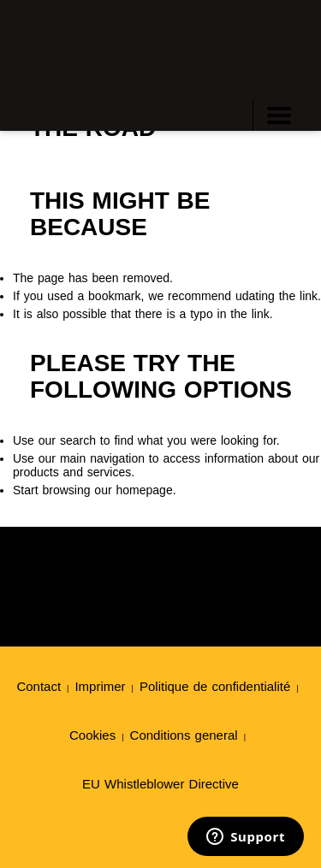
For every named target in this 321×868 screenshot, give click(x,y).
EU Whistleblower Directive (160, 784)
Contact (39, 686)
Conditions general (184, 735)
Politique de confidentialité (215, 686)
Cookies (92, 735)
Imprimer (100, 686)
